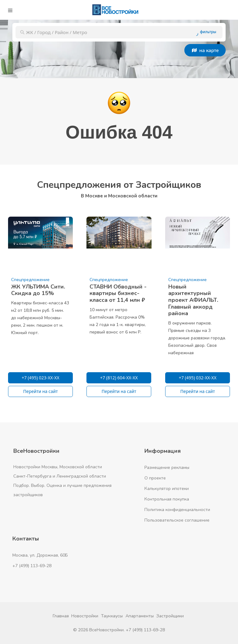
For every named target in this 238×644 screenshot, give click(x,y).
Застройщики (170, 616)
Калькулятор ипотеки (167, 489)
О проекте (155, 478)
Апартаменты (140, 616)
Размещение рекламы (167, 468)
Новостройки (85, 616)
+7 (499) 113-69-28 (32, 566)
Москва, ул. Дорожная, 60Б (40, 555)
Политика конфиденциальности (177, 510)
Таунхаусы (112, 616)
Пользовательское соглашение (177, 520)
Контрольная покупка (167, 499)
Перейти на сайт (41, 391)
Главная (61, 616)
